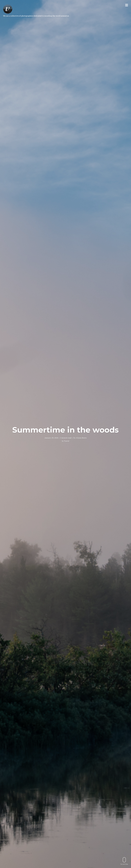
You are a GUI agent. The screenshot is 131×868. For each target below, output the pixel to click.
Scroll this (124, 861)
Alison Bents (81, 438)
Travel (67, 441)
